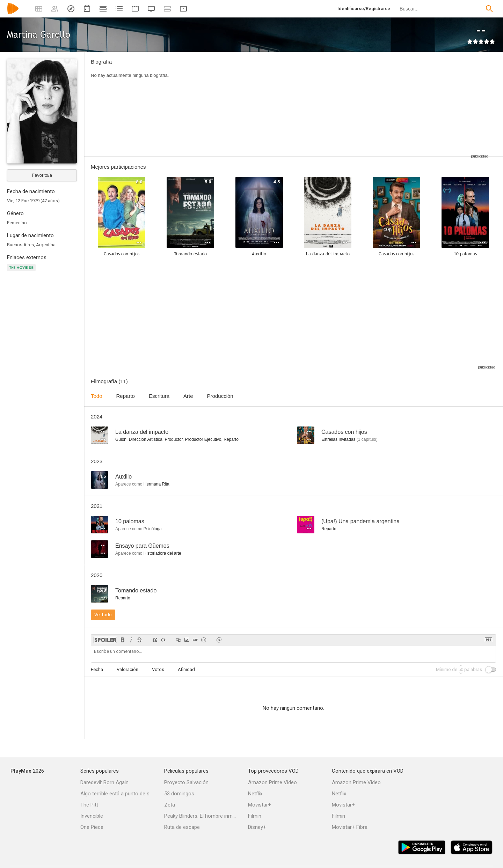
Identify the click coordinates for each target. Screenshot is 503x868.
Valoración (127, 669)
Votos (158, 669)
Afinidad (186, 669)
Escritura (159, 396)
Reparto (126, 396)
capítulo (367, 439)
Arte (188, 396)
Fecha (97, 669)
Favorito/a (42, 175)
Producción (220, 396)
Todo (97, 396)
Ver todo (103, 615)
